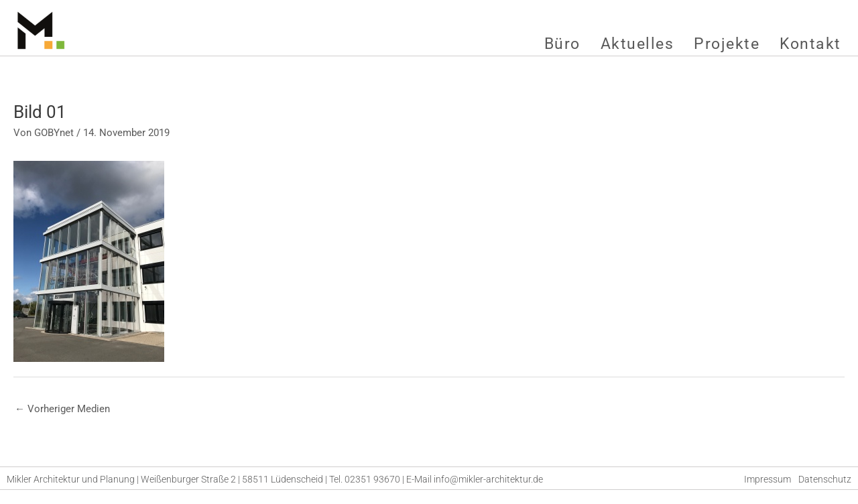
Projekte (727, 44)
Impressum (768, 479)
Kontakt (810, 44)
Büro (562, 44)
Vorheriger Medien (62, 409)
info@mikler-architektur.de (488, 479)
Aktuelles (637, 44)
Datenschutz (825, 479)
